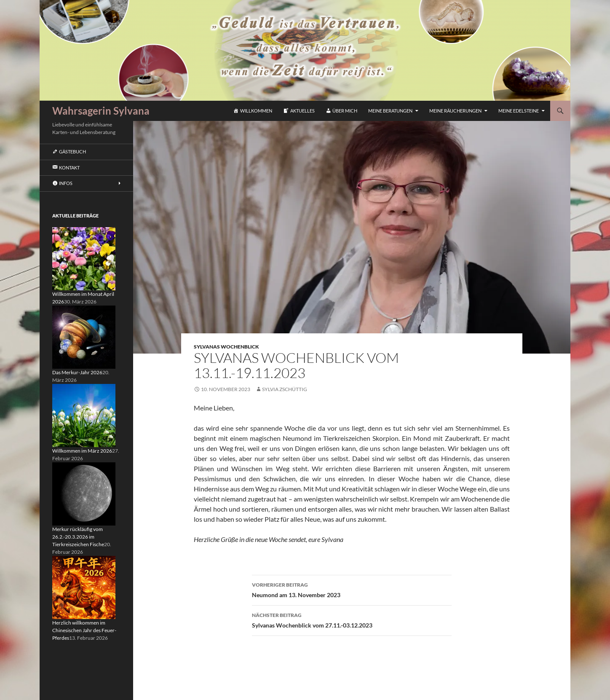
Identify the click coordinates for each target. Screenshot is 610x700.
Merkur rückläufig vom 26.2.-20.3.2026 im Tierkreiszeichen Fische (78, 537)
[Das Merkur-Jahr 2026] (84, 337)
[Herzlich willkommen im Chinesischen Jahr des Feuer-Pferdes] (84, 587)
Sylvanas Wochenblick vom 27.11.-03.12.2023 (352, 620)
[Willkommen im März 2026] (84, 415)
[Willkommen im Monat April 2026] (84, 258)
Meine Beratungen (390, 111)
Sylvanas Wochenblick (226, 347)
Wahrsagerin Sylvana (101, 111)
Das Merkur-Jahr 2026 (77, 372)
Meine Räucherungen (455, 111)
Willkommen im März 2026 (82, 451)
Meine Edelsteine (519, 111)
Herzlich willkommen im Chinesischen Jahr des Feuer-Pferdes (84, 630)
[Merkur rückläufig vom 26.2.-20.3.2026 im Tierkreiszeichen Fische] (84, 493)
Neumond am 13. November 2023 (352, 589)
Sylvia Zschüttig (285, 389)
